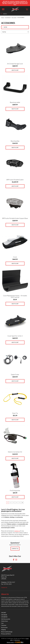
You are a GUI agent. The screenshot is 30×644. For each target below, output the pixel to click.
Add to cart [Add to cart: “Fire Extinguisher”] (15, 497)
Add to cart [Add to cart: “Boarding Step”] (15, 148)
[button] (3, 9)
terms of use (17, 640)
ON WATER (8, 18)
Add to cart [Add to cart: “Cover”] (15, 264)
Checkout (4, 625)
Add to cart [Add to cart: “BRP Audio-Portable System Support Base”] (15, 225)
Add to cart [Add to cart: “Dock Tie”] (15, 420)
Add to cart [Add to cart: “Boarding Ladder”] (15, 109)
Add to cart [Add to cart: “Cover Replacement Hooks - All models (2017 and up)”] (15, 304)
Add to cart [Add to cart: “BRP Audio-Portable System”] (15, 186)
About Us (5, 594)
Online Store (5, 621)
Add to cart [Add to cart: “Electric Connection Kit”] (15, 458)
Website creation (10, 642)
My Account (4, 628)
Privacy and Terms (6, 634)
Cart (2, 623)
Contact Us (15, 549)
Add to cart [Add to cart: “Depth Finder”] (15, 381)
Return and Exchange (7, 632)
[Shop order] (15, 32)
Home (3, 18)
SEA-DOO (14, 18)
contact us (17, 531)
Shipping (3, 630)
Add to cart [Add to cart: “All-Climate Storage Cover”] (15, 70)
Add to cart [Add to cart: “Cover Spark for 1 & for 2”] (15, 342)
